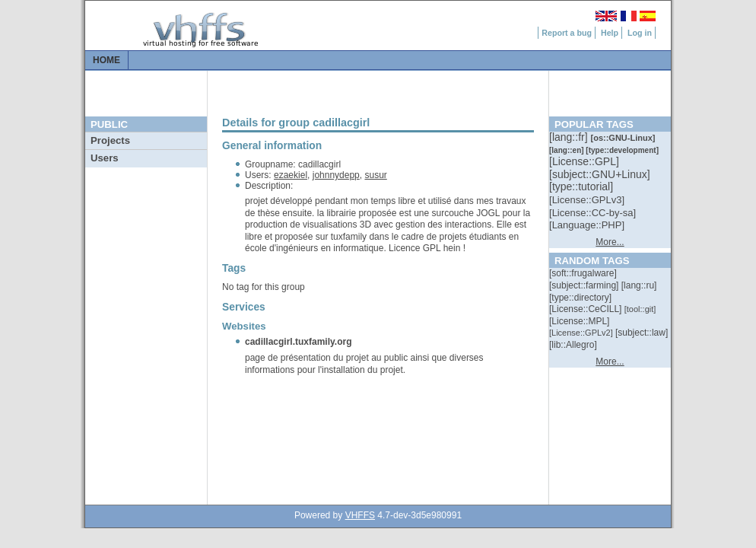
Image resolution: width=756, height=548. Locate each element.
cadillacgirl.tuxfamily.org (298, 342)
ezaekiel (291, 175)
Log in (640, 33)
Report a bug (567, 33)
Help (610, 33)
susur (375, 175)
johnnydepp (336, 175)
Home (106, 60)
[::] (570, 137)
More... (610, 242)
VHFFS (360, 515)
